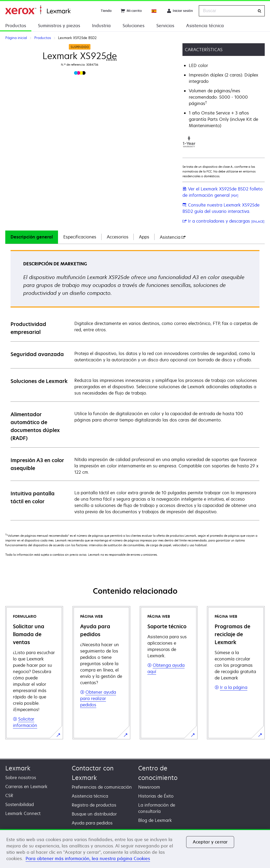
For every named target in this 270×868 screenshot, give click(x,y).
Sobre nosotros (21, 778)
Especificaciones (80, 237)
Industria (101, 26)
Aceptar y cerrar (210, 842)
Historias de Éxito (156, 796)
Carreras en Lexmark (26, 787)
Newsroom (149, 787)
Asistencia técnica (205, 26)
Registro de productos (94, 805)
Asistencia (173, 237)
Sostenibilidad (20, 804)
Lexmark (18, 768)
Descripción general (32, 237)
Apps (144, 237)
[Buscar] (259, 11)
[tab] (32, 237)
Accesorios (118, 237)
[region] (135, 848)
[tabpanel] (135, 385)
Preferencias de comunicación (102, 787)
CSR (9, 795)
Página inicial (38, 10)
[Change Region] (154, 11)
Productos (16, 26)
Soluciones (134, 26)
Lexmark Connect (23, 813)
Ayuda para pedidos (92, 823)
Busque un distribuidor (94, 814)
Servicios (165, 26)
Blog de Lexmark (155, 820)
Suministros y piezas (59, 26)
